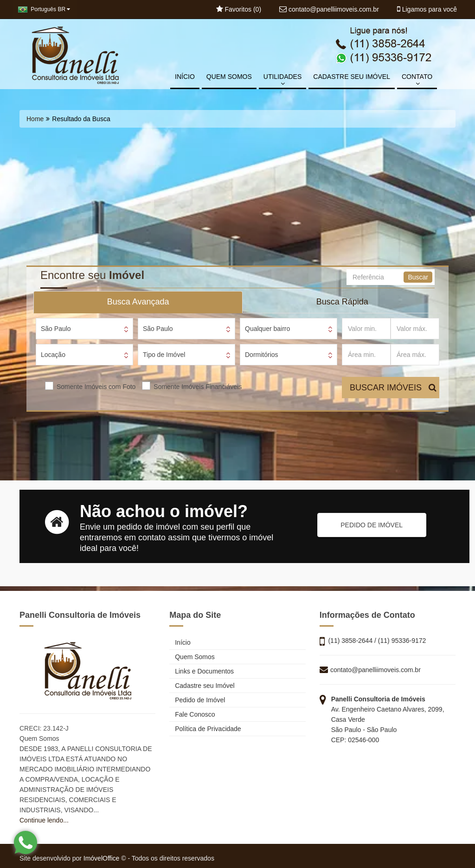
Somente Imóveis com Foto (96, 387)
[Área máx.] (415, 355)
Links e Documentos (202, 671)
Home (35, 119)
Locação (53, 355)
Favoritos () (239, 9)
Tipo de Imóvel (164, 355)
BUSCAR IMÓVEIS (393, 388)
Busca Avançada (138, 302)
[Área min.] (366, 355)
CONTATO (417, 80)
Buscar (418, 277)
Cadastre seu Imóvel (202, 686)
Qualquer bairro (267, 329)
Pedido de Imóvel (197, 700)
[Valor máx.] (415, 329)
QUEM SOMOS (229, 77)
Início (180, 642)
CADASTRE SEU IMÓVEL (352, 77)
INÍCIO (185, 77)
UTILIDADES (282, 80)
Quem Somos (192, 657)
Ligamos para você (427, 9)
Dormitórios (262, 355)
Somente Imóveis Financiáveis (198, 387)
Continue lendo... (44, 820)
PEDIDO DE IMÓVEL (372, 525)
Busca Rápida (342, 302)
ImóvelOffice (102, 858)
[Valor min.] (366, 329)
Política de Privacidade (205, 729)
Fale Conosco (192, 714)
